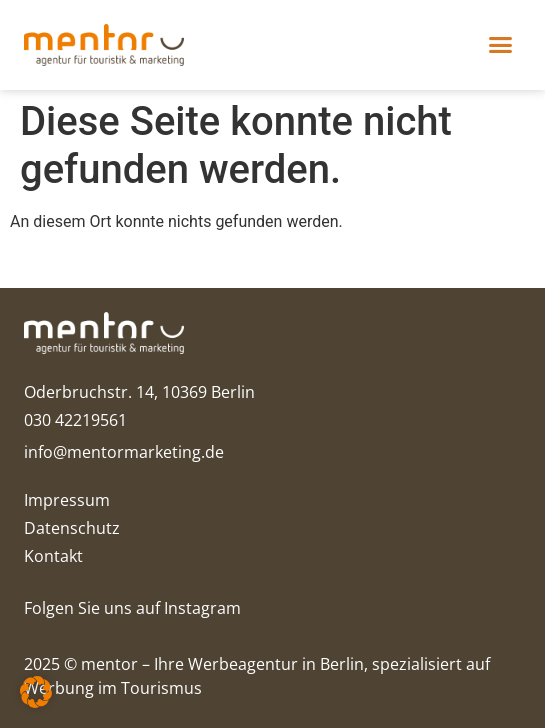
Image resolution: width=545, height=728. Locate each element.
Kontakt (53, 556)
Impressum (67, 500)
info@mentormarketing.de (124, 452)
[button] (501, 45)
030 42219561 (75, 420)
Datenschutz (72, 528)
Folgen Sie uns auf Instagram (132, 608)
